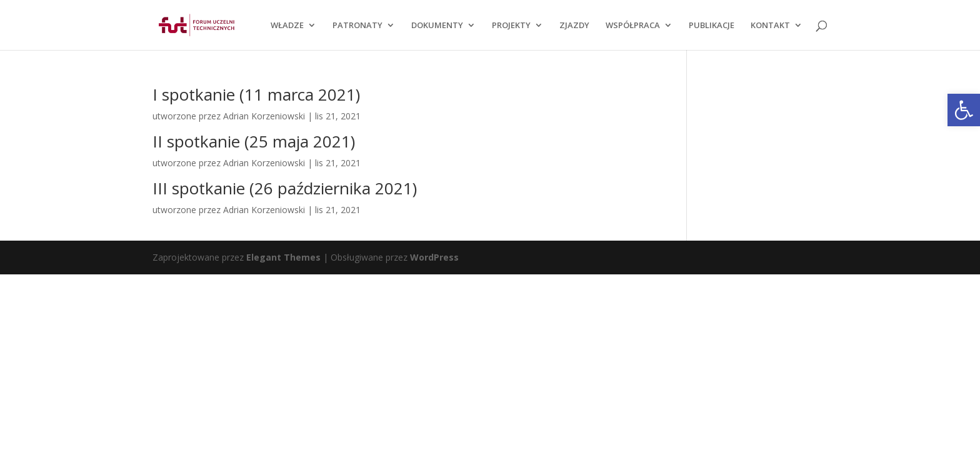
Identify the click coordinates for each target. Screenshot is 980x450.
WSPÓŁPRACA (633, 26)
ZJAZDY (574, 26)
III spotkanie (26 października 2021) (285, 188)
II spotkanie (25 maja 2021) (254, 141)
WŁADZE (287, 26)
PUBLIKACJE (712, 26)
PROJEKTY (511, 26)
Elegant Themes (283, 257)
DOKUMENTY (437, 26)
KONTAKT (770, 26)
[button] (964, 110)
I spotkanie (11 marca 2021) (256, 94)
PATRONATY (357, 26)
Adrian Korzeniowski (264, 116)
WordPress (434, 257)
